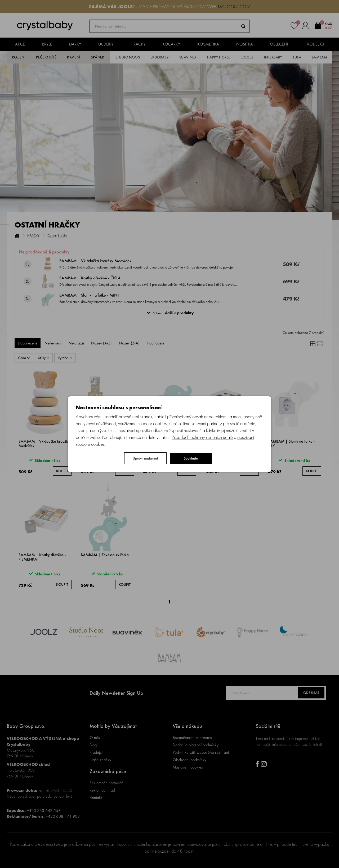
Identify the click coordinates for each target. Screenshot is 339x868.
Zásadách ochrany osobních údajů (202, 437)
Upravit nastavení (145, 458)
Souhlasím (191, 458)
